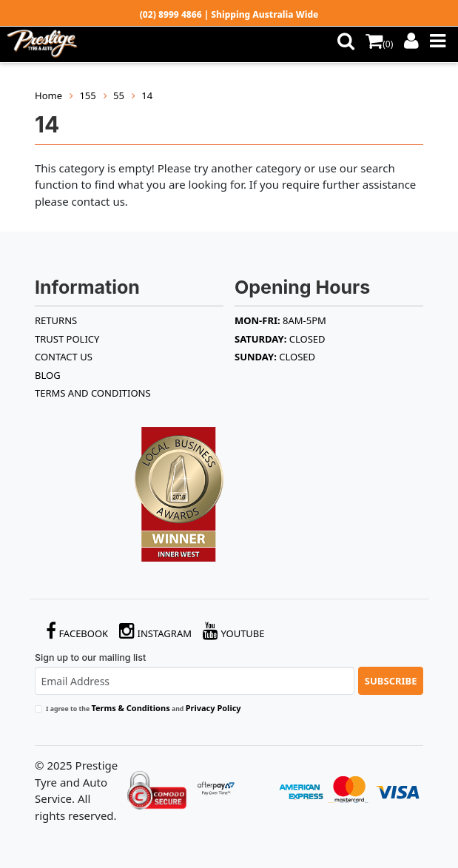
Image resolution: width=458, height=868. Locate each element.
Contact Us (64, 357)
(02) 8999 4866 (171, 14)
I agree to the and (144, 708)
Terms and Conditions (93, 393)
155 (87, 95)
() (379, 44)
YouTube (234, 631)
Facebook (77, 631)
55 (119, 95)
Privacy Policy (213, 708)
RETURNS (56, 320)
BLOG (48, 375)
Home (48, 95)
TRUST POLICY (67, 339)
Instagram (155, 631)
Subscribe (391, 681)
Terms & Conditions (130, 708)
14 (147, 95)
